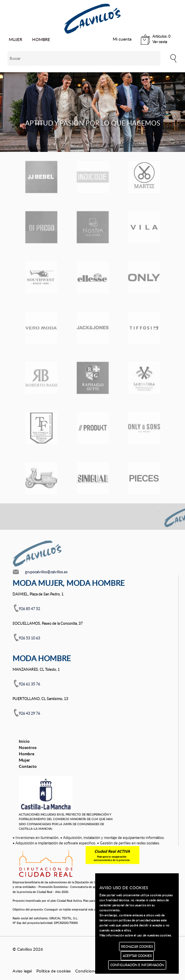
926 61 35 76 (29, 684)
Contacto (28, 766)
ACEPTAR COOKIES (137, 956)
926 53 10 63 (29, 638)
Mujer (24, 760)
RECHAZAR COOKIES (137, 946)
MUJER (15, 39)
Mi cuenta (122, 39)
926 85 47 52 (29, 609)
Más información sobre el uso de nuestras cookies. (136, 935)
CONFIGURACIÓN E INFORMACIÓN (137, 965)
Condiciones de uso (94, 971)
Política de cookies (53, 971)
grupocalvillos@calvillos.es (46, 572)
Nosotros (28, 747)
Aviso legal (22, 971)
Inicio (24, 741)
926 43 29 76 (29, 713)
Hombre (27, 754)
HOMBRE (41, 39)
